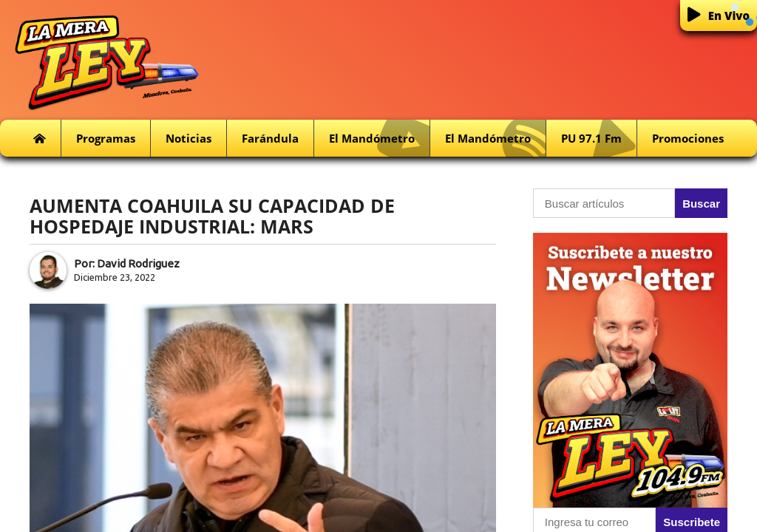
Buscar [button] (701, 204)
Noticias (189, 138)
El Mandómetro (379, 139)
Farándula (270, 138)
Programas (106, 138)
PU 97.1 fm (599, 139)
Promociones (688, 138)
